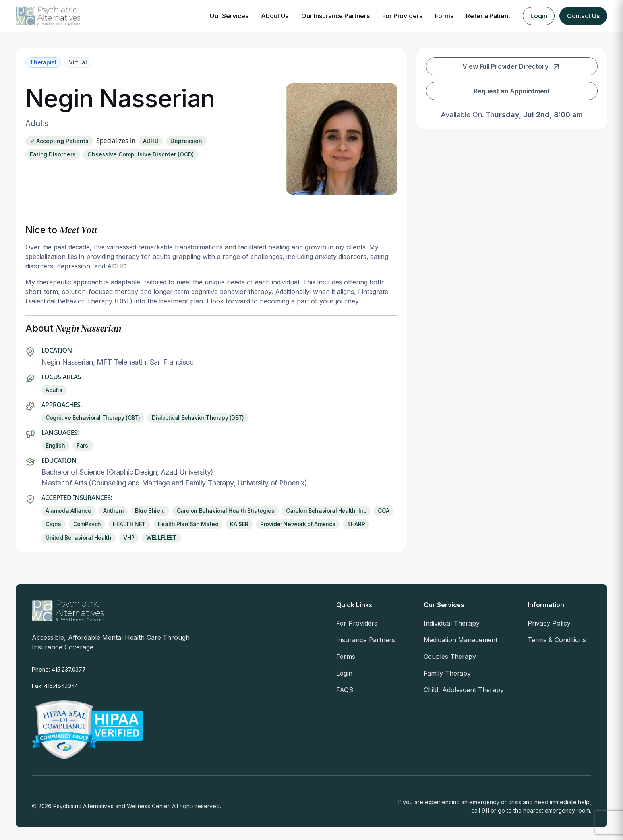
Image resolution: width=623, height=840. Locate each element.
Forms (444, 16)
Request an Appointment (512, 91)
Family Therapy (447, 673)
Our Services (229, 16)
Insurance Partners (366, 640)
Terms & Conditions (557, 640)
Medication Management (460, 640)
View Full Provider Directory (512, 66)
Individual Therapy (452, 623)
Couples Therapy (450, 657)
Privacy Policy (549, 623)
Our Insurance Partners (335, 16)
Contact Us (583, 16)
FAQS (345, 690)
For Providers (402, 16)
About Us (275, 16)
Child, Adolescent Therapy (464, 690)
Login (539, 16)
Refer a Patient (488, 16)
